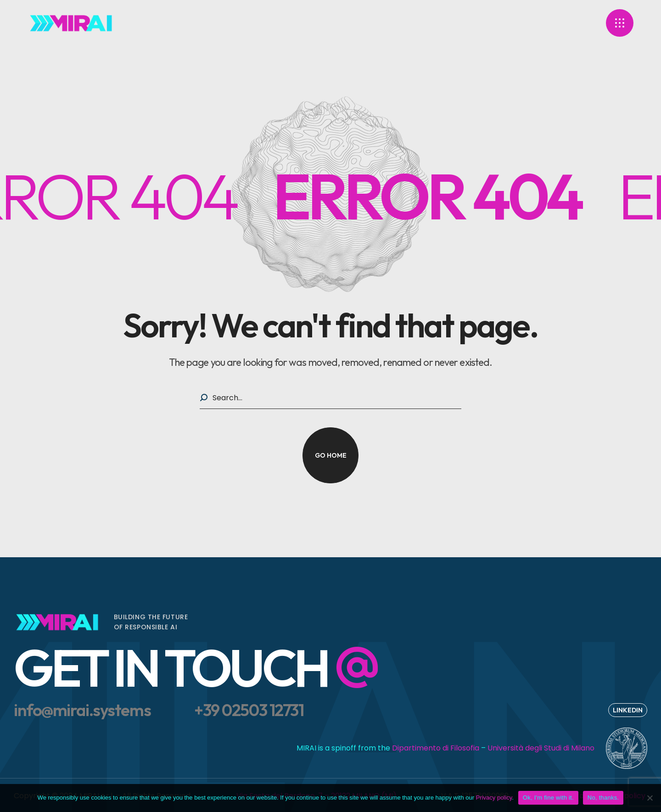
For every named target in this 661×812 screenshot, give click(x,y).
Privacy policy (494, 798)
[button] (330, 455)
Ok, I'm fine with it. (548, 798)
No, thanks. (603, 798)
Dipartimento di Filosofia (436, 748)
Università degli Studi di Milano (541, 748)
